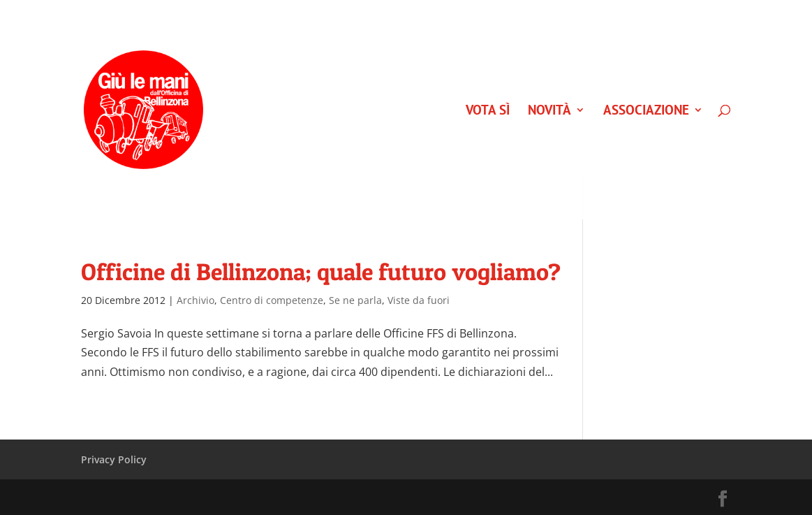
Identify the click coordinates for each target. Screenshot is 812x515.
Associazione (646, 111)
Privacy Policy (114, 459)
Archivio (195, 300)
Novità (549, 111)
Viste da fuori (419, 300)
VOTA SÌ (488, 111)
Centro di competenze (272, 300)
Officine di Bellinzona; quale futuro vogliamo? (321, 271)
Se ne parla (355, 300)
